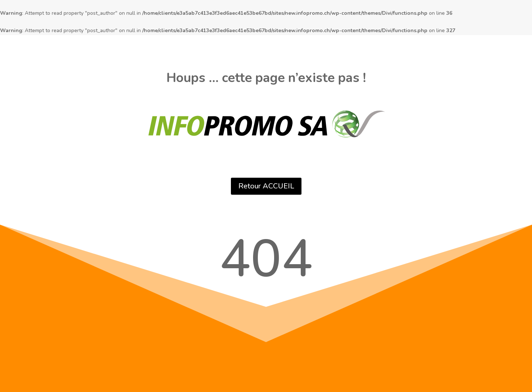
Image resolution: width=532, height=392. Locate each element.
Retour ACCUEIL (266, 186)
